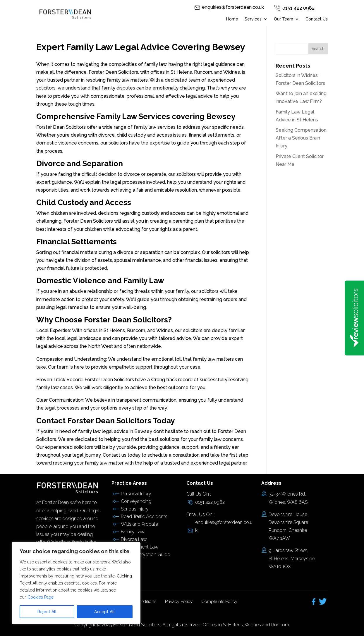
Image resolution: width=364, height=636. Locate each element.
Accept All (104, 612)
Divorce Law (134, 539)
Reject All (47, 612)
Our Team (284, 19)
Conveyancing (136, 501)
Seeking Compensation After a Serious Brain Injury (301, 138)
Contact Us (317, 19)
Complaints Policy (219, 601)
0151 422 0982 (298, 8)
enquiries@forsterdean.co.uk (233, 7)
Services (253, 19)
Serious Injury (135, 509)
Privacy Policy (179, 601)
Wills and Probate (139, 524)
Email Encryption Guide (145, 555)
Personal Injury (136, 494)
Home (232, 19)
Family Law (133, 532)
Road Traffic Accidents (144, 516)
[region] (76, 583)
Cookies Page (41, 597)
